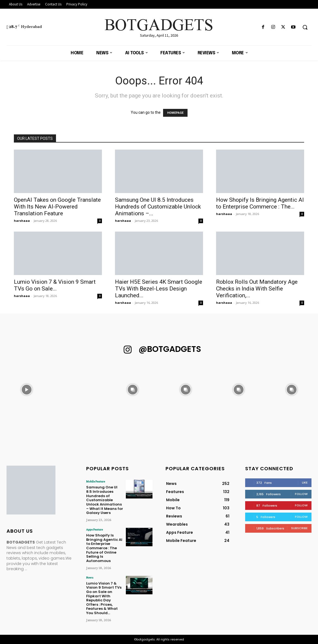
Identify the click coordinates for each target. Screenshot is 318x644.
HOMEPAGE (175, 113)
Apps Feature (94, 529)
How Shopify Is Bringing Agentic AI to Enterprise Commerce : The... (260, 203)
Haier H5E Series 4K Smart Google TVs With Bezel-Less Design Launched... (159, 289)
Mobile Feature (96, 481)
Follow (301, 494)
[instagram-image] (26, 389)
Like (305, 482)
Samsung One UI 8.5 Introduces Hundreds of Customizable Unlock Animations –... (158, 207)
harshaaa (22, 221)
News (90, 577)
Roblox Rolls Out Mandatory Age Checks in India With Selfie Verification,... (257, 289)
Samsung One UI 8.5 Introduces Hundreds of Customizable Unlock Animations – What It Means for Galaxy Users (105, 500)
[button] (305, 27)
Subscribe (299, 528)
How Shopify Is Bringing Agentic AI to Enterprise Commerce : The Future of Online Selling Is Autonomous (104, 548)
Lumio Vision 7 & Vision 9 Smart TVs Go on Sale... (55, 285)
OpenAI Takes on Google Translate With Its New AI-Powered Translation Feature (57, 207)
